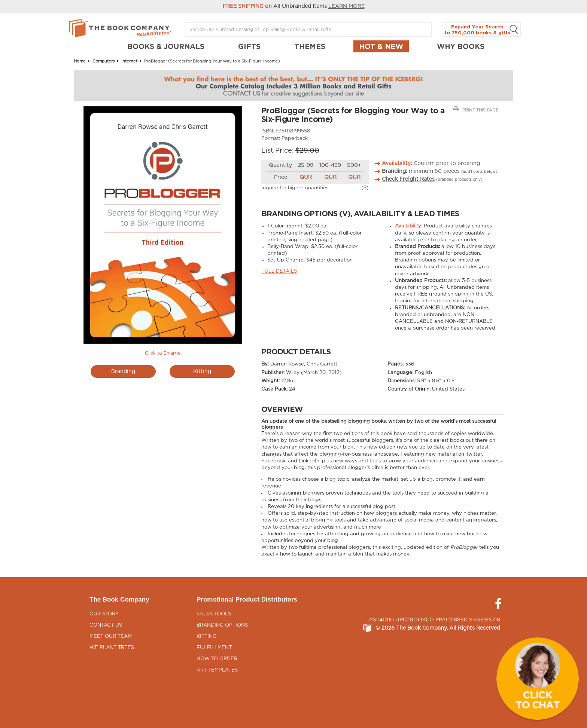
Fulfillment (214, 648)
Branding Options (222, 625)
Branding (123, 371)
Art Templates (217, 670)
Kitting (202, 371)
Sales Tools (214, 614)
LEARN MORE (346, 6)
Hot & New (381, 46)
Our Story (104, 614)
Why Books (461, 46)
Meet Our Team (111, 637)
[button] (538, 679)
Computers (104, 61)
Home (80, 61)
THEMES (310, 46)
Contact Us (106, 625)
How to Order (217, 659)
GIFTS (249, 46)
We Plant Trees (112, 648)
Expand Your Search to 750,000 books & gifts (481, 30)
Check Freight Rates (408, 179)
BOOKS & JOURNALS (166, 46)
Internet (129, 61)
